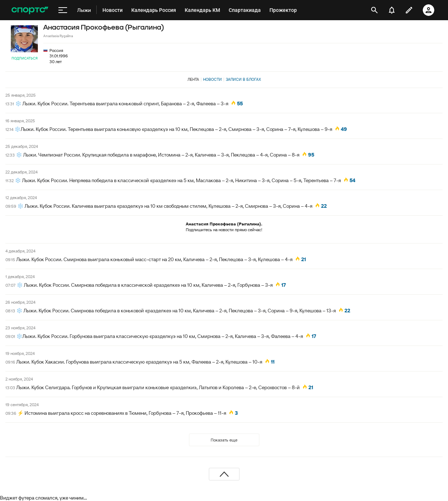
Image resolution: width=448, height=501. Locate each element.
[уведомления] (392, 10)
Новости (212, 79)
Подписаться (25, 58)
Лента (193, 79)
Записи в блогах (243, 79)
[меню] (63, 10)
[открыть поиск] (374, 10)
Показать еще (224, 440)
